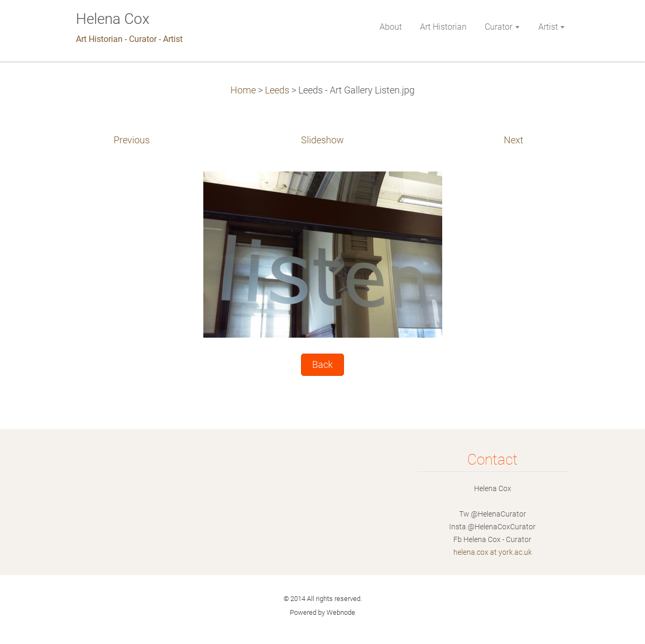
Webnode (341, 612)
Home (243, 90)
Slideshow (322, 140)
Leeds (277, 90)
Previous (132, 140)
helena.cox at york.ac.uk (493, 552)
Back (322, 365)
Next (514, 140)
